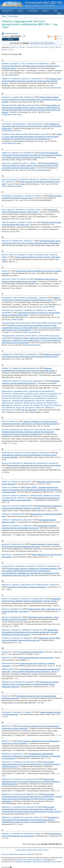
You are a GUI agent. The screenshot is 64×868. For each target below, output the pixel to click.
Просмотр (45, 11)
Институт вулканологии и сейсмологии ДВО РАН (19, 854)
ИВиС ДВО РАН (8, 11)
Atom (50, 37)
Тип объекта (35, 43)
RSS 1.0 (58, 37)
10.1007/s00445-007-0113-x (11, 131)
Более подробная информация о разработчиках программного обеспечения (36, 862)
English (59, 13)
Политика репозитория (34, 850)
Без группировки (48, 43)
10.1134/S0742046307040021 (12, 186)
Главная (20, 11)
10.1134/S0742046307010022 (41, 170)
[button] (10, 39)
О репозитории (32, 11)
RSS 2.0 (58, 39)
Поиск (55, 11)
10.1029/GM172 (14, 75)
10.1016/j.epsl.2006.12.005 (31, 332)
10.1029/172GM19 (48, 307)
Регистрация (13, 16)
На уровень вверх (11, 34)
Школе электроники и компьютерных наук (32, 860)
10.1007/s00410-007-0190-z (12, 143)
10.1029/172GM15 (17, 320)
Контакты (46, 850)
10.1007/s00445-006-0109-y (12, 115)
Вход (4, 16)
